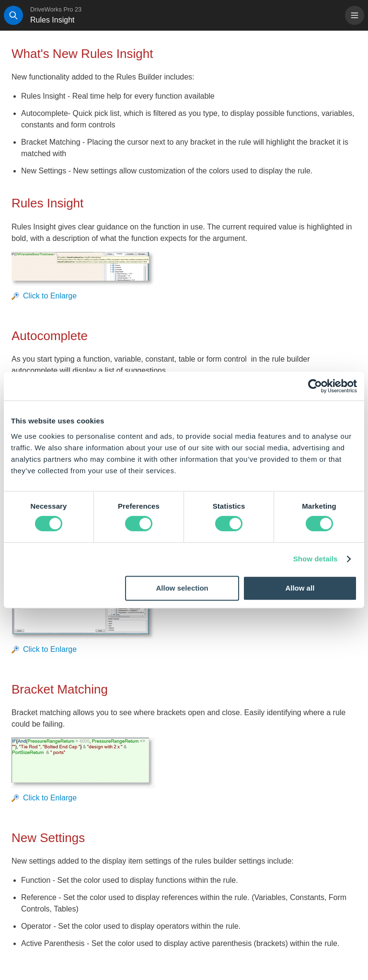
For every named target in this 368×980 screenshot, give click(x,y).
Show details (316, 559)
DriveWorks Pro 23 (56, 9)
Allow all (300, 588)
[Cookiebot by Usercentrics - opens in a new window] (315, 386)
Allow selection (182, 588)
